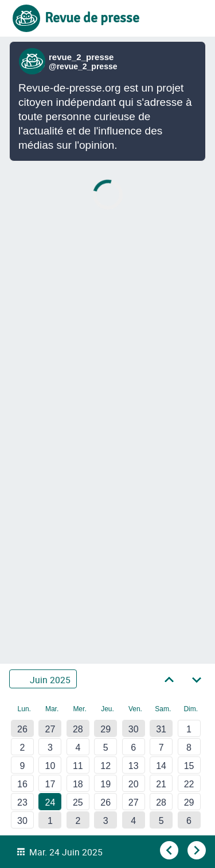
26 (22, 729)
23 (22, 802)
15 (189, 766)
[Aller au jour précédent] (168, 851)
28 (78, 729)
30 (134, 729)
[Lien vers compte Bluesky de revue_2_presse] (34, 61)
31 (161, 729)
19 (105, 784)
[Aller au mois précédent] (169, 679)
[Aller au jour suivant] (196, 851)
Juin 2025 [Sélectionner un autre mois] (50, 679)
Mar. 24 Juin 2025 (66, 852)
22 (189, 784)
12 (105, 766)
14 (161, 766)
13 (134, 766)
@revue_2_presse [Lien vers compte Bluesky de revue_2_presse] (83, 66)
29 (105, 729)
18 (78, 784)
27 (50, 729)
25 (78, 802)
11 (78, 766)
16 (22, 784)
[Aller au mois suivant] (197, 679)
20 (134, 784)
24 (50, 802)
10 (50, 766)
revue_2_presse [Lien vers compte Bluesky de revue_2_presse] (81, 57)
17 (50, 784)
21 (161, 784)
